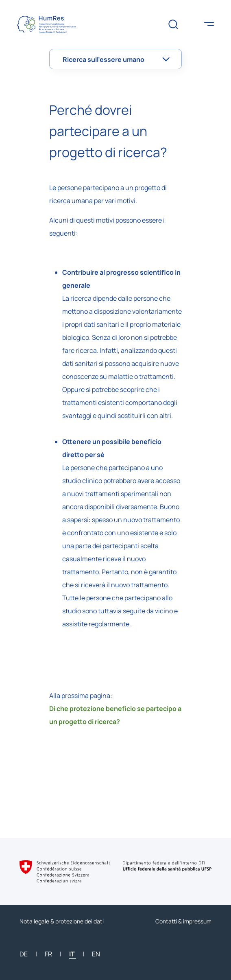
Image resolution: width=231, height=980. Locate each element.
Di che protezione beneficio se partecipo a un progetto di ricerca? (115, 715)
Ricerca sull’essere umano (104, 59)
